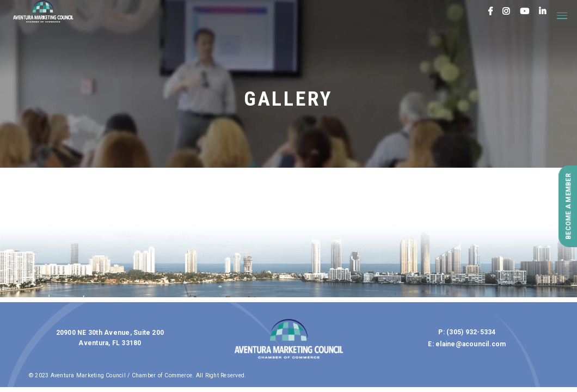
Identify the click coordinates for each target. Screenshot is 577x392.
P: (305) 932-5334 (467, 332)
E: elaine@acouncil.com (467, 344)
